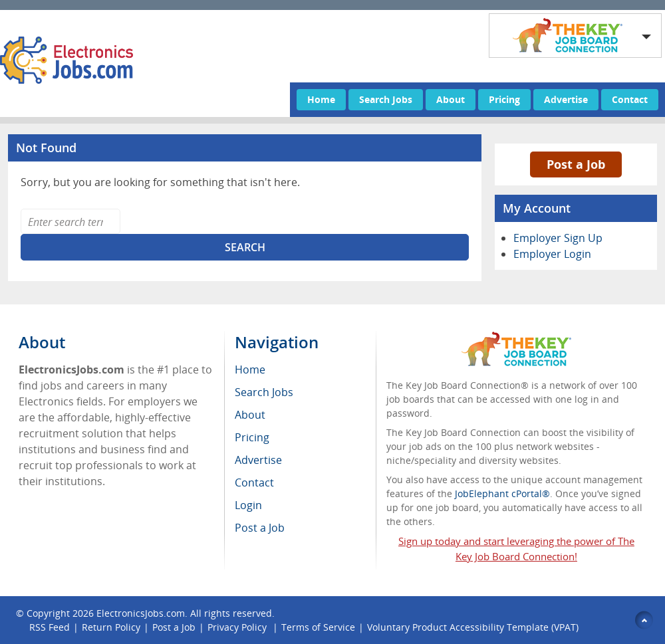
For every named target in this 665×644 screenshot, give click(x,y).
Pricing (504, 99)
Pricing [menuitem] (252, 437)
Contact (630, 99)
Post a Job (576, 164)
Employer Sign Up (558, 238)
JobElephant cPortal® (502, 493)
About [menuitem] (250, 415)
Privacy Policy (238, 627)
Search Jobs (386, 99)
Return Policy (111, 627)
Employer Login (552, 254)
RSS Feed (50, 627)
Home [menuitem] (250, 370)
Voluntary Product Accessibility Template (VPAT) (473, 627)
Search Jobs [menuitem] (264, 392)
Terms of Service (318, 627)
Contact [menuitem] (254, 483)
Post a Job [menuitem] (260, 528)
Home (321, 99)
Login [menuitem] (248, 505)
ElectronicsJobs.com (141, 613)
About (451, 99)
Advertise (566, 99)
